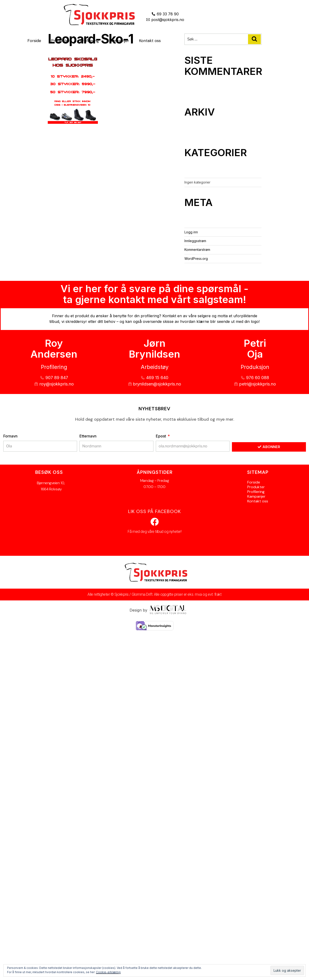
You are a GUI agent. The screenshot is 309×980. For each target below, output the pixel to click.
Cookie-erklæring (108, 972)
